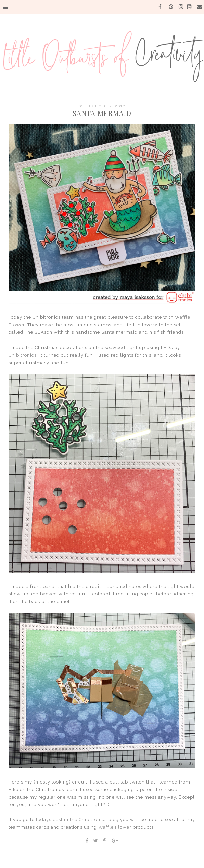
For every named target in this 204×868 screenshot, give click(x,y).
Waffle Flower (115, 827)
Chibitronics (23, 355)
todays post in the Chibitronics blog (77, 820)
